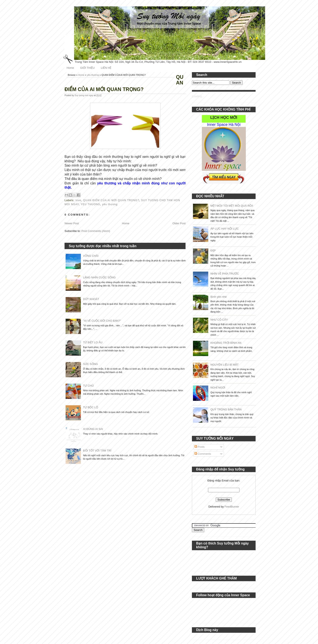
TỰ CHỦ (88, 386)
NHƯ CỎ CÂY (219, 320)
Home (70, 68)
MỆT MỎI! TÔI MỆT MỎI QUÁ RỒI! (232, 206)
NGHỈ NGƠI (218, 388)
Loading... (198, 96)
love (78, 200)
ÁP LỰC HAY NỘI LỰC (224, 229)
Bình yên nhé (219, 297)
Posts (200, 447)
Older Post (179, 223)
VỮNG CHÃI (91, 256)
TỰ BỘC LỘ (90, 407)
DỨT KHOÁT (91, 299)
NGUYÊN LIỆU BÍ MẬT (224, 365)
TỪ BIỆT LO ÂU (93, 342)
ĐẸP (213, 250)
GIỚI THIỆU (87, 68)
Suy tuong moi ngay (84, 95)
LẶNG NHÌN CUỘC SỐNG (99, 277)
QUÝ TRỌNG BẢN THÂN (226, 409)
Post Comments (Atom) (96, 231)
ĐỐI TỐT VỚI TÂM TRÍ (97, 451)
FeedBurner (232, 507)
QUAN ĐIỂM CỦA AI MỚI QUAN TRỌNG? (111, 200)
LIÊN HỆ (106, 68)
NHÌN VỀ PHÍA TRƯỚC (225, 274)
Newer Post (72, 223)
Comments (203, 454)
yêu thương (93, 75)
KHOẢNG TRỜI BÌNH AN (226, 343)
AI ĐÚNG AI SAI (93, 429)
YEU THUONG (90, 204)
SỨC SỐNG (90, 364)
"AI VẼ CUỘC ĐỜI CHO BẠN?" (102, 321)
